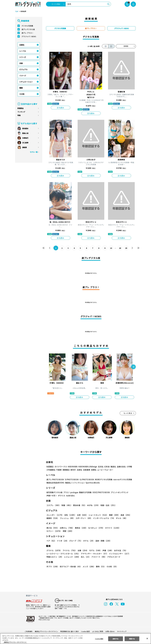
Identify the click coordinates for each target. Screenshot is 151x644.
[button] (133, 367)
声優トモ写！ (52, 496)
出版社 (22, 45)
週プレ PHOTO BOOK (55, 479)
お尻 (82, 515)
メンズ (88, 566)
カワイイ (112, 528)
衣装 (21, 63)
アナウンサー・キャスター (94, 554)
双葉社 (94, 470)
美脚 (113, 515)
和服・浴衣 (108, 505)
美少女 (53, 528)
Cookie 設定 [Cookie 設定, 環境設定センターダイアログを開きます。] (99, 639)
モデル (95, 550)
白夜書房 (87, 470)
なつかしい (95, 528)
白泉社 (79, 470)
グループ (75, 541)
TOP (16, 11)
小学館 (129, 467)
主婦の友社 (121, 467)
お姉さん (67, 528)
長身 (125, 515)
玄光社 (100, 467)
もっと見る (128, 413)
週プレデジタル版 (28, 29)
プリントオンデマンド (119, 492)
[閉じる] (147, 638)
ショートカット (98, 515)
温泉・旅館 (103, 541)
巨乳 (70, 515)
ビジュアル (23, 69)
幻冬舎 (107, 467)
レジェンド (72, 557)
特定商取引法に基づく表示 (70, 631)
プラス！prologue (71, 492)
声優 (107, 550)
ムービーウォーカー (105, 470)
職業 (21, 88)
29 (126, 248)
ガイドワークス (61, 467)
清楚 (52, 531)
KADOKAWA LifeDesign (88, 467)
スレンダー (55, 515)
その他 (22, 94)
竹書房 (59, 470)
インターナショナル (104, 518)
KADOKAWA (73, 467)
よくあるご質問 (98, 631)
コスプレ (53, 505)
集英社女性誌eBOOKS (55, 483)
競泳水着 (79, 505)
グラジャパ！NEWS (29, 36)
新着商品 (21, 108)
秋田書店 (50, 467)
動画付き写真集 (85, 492)
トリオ (62, 541)
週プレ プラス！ (28, 33)
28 (120, 248)
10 (111, 248)
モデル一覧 (34, 152)
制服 (67, 505)
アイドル (69, 550)
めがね (93, 505)
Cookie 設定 (85, 631)
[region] (75, 639)
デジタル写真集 (27, 26)
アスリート (98, 557)
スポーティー (83, 518)
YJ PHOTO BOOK (71, 479)
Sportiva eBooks (92, 483)
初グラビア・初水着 (70, 566)
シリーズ (23, 57)
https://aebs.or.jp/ (44, 620)
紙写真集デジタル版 (54, 492)
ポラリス (62, 496)
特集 (19, 115)
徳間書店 (66, 470)
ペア (51, 541)
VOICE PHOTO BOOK (101, 492)
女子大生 (120, 550)
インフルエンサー (119, 554)
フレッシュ (67, 518)
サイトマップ (122, 631)
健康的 (53, 518)
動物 (100, 566)
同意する (132, 639)
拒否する (115, 639)
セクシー (128, 528)
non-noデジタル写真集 (121, 479)
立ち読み (61, 108)
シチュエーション (26, 82)
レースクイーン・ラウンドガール (63, 554)
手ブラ (53, 566)
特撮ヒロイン (55, 557)
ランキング (21, 112)
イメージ (23, 76)
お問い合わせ (110, 631)
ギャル (121, 518)
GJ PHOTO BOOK (86, 479)
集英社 (113, 467)
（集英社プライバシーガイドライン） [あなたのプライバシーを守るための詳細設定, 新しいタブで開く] (15, 642)
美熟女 (81, 528)
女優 (82, 550)
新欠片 (73, 470)
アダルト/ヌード (113, 557)
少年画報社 (51, 470)
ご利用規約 (29, 631)
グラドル (54, 550)
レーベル (23, 51)
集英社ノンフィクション (75, 483)
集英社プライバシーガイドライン (46, 631)
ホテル (88, 541)
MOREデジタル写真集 (102, 479)
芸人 (85, 557)
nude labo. (70, 496)
